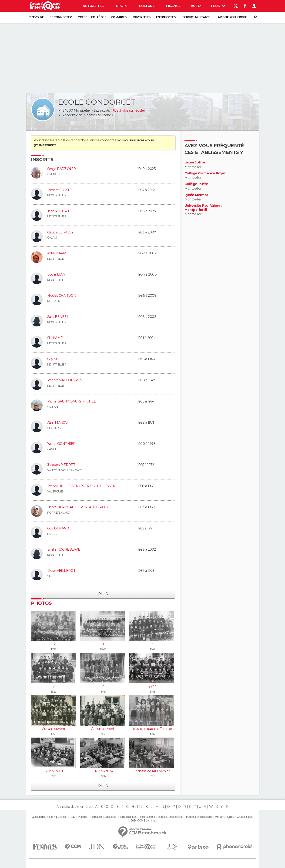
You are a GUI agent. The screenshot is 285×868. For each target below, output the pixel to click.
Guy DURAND (58, 528)
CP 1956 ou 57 (103, 771)
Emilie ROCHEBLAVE (64, 549)
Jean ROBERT (58, 211)
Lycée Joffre (195, 162)
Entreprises (166, 17)
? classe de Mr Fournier (152, 771)
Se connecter (61, 17)
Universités (141, 17)
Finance (173, 6)
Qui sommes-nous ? (43, 817)
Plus (218, 6)
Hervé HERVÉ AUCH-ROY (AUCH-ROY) (77, 507)
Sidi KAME (55, 338)
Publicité (83, 817)
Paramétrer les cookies (199, 817)
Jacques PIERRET (61, 465)
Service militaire (196, 17)
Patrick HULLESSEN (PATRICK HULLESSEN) (82, 486)
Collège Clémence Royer (205, 173)
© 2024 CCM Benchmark (142, 821)
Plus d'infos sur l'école (128, 110)
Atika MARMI (57, 253)
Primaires (119, 17)
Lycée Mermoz (196, 195)
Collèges (99, 17)
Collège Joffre (196, 184)
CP (54, 644)
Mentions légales (224, 817)
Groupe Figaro (245, 817)
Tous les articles (128, 817)
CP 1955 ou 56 (54, 771)
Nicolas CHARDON (62, 296)
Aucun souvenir (54, 729)
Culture (147, 6)
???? (152, 686)
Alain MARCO (57, 422)
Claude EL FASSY (60, 232)
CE (103, 644)
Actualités (93, 6)
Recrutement (148, 817)
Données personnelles (171, 817)
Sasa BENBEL (58, 317)
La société (111, 817)
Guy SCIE (54, 359)
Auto (196, 6)
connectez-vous (112, 140)
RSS (72, 817)
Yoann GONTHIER (61, 444)
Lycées (82, 17)
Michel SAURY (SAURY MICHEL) (72, 401)
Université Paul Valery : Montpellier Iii (203, 208)
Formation (96, 817)
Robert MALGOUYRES (65, 380)
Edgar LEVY (56, 274)
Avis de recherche (232, 17)
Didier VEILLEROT (61, 571)
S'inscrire (36, 17)
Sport (122, 6)
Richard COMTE (60, 190)
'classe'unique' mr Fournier (152, 729)
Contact (62, 817)
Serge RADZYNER (62, 169)
